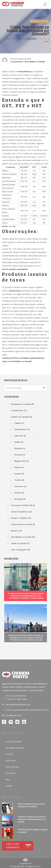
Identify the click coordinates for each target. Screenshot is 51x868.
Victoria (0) (19, 493)
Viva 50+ (9, 754)
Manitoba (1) (20, 448)
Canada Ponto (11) (19, 411)
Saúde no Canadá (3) (20, 543)
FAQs (8, 780)
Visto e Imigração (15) (20, 550)
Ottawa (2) (19, 467)
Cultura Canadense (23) (21, 512)
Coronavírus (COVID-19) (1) (23, 505)
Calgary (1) (19, 423)
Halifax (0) (19, 442)
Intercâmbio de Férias (15, 748)
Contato (9, 786)
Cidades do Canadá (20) (21, 417)
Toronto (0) (19, 480)
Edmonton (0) (20, 436)
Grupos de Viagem (13, 742)
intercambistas (24, 72)
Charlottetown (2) (22, 429)
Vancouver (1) (20, 486)
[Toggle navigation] (45, 4)
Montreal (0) (20, 455)
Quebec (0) (19, 474)
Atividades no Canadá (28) (23, 404)
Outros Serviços (12, 767)
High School (11, 761)
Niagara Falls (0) (21, 461)
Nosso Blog (10, 773)
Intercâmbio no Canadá (39, 21)
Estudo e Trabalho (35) (21, 518)
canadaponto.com (13, 715)
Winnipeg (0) (20, 499)
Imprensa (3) (16, 531)
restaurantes (15, 291)
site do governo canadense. (15, 269)
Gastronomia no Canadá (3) (23, 524)
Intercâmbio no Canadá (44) (23, 537)
